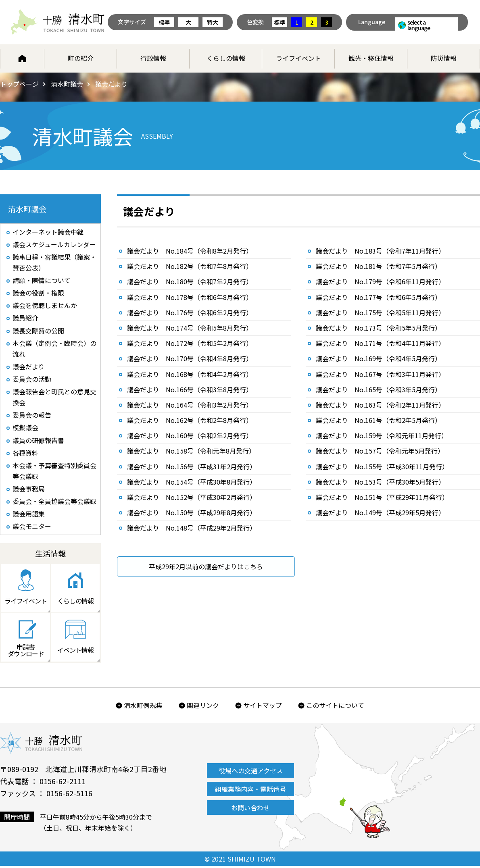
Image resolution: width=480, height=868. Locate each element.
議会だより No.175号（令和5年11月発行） (380, 312)
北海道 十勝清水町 (57, 22)
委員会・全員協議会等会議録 (54, 502)
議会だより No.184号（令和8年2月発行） (190, 251)
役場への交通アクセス (251, 772)
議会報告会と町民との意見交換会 (54, 398)
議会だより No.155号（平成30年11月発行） (382, 466)
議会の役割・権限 (38, 293)
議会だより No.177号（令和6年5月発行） (379, 297)
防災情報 (444, 58)
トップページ (19, 84)
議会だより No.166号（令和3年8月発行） (190, 389)
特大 (213, 22)
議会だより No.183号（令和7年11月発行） (380, 251)
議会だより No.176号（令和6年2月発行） (190, 312)
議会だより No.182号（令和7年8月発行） (190, 266)
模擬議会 (25, 429)
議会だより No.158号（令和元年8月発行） (191, 451)
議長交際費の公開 (38, 331)
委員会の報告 (32, 416)
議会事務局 (29, 490)
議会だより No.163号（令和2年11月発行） (380, 405)
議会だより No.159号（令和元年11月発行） (382, 435)
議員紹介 (25, 318)
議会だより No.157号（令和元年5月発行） (380, 451)
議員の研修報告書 (38, 441)
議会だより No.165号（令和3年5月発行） (379, 389)
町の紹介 (81, 58)
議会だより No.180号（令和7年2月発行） (190, 281)
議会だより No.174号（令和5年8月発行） (190, 328)
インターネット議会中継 (48, 232)
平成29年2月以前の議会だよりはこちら (206, 566)
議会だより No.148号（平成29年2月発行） (192, 528)
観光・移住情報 (371, 58)
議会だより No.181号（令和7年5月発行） (379, 266)
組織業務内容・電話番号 (250, 791)
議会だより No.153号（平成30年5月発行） (380, 482)
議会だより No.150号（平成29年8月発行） (192, 512)
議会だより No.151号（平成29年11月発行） (382, 497)
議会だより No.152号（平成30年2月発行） (192, 497)
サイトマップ (263, 707)
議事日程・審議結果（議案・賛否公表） (54, 263)
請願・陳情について (42, 281)
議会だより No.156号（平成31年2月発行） (192, 466)
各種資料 (25, 454)
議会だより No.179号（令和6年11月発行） (380, 281)
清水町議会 (67, 84)
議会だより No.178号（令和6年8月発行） (190, 297)
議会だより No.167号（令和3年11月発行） (380, 374)
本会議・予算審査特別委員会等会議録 (54, 471)
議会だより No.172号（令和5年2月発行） (190, 343)
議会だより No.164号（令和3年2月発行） (190, 405)
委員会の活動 (32, 380)
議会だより (29, 367)
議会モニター (32, 527)
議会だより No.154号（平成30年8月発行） (192, 482)
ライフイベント (298, 58)
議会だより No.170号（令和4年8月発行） (190, 358)
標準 (164, 22)
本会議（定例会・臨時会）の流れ (54, 349)
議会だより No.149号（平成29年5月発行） (380, 512)
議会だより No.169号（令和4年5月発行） (379, 358)
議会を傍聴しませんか (45, 306)
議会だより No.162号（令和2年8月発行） (190, 420)
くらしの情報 (226, 58)
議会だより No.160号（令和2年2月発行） (190, 435)
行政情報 (153, 58)
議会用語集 (29, 515)
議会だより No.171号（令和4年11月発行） (380, 343)
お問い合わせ (250, 810)
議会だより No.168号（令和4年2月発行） (190, 374)
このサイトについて (335, 707)
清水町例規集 (143, 707)
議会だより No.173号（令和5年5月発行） (379, 328)
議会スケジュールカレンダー (54, 245)
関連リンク (203, 707)
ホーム (22, 58)
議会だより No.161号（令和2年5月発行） (379, 420)
